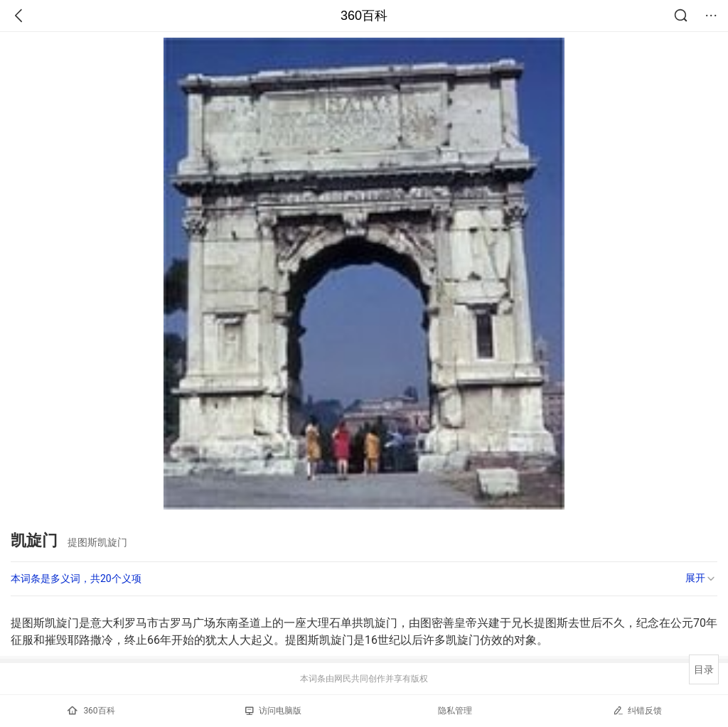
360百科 (364, 16)
